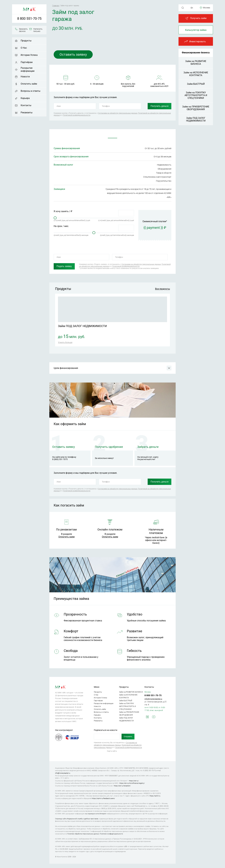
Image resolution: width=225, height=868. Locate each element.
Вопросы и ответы (30, 91)
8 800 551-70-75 (29, 19)
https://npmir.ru (155, 796)
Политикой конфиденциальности (77, 115)
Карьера (25, 98)
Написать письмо (38, 30)
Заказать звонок (23, 30)
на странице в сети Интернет (96, 814)
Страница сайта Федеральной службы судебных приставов (77, 819)
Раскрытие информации (28, 69)
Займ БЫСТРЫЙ (196, 84)
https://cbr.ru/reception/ (122, 786)
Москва (206, 8)
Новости (25, 77)
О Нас (24, 48)
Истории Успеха (29, 55)
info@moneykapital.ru (153, 699)
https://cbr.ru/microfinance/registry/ (132, 783)
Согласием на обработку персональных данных (118, 113)
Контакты (26, 105)
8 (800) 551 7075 (60, 459)
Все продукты (163, 289)
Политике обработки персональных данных (83, 834)
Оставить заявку (73, 55)
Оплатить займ (29, 84)
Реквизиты (27, 113)
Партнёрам (27, 62)
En (192, 8)
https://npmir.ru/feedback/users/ (103, 798)
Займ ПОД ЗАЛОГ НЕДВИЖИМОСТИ (196, 119)
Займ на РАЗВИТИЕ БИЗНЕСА (196, 63)
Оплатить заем (67, 537)
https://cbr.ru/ (134, 781)
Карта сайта (112, 751)
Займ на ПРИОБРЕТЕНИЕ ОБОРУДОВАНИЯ (196, 108)
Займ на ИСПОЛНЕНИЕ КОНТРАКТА (196, 74)
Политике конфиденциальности (111, 834)
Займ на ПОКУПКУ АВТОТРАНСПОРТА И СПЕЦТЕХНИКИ (196, 95)
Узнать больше (65, 342)
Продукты (26, 41)
